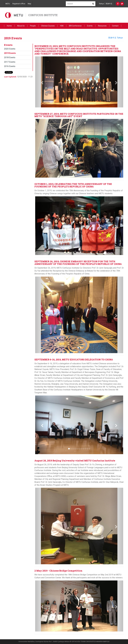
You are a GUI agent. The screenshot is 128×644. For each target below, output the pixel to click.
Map (29, 4)
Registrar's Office (19, 4)
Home (9, 26)
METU (8, 4)
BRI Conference (75, 26)
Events (90, 26)
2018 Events (10, 57)
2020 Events (10, 49)
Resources (102, 26)
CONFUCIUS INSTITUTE (43, 15)
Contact (115, 26)
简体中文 (109, 4)
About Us (21, 26)
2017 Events (10, 62)
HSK (62, 26)
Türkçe (101, 4)
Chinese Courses (48, 26)
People (33, 26)
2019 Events (10, 53)
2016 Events (10, 66)
